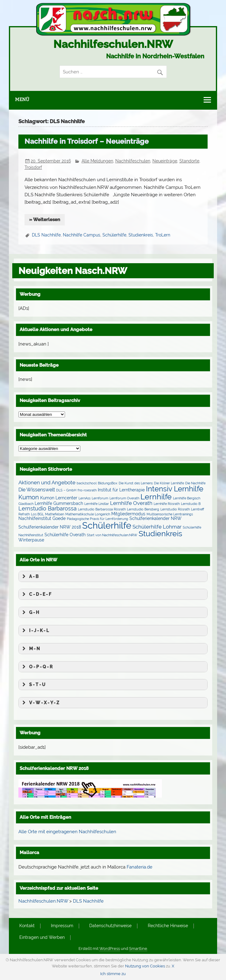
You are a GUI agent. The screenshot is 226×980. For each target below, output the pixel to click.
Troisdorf (33, 167)
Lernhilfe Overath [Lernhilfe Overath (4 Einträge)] (131, 503)
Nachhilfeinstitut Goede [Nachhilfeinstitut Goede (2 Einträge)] (42, 518)
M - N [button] (30, 649)
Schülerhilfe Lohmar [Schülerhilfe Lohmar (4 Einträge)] (157, 527)
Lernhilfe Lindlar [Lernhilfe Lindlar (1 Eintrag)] (97, 504)
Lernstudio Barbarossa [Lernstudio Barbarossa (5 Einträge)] (48, 508)
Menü (22, 100)
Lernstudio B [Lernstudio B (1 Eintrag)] (191, 504)
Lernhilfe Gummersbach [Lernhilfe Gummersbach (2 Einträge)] (59, 503)
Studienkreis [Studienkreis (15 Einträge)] (160, 533)
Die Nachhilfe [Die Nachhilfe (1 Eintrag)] (195, 483)
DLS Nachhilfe (46, 235)
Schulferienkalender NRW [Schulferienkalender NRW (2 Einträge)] (155, 518)
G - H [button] (30, 612)
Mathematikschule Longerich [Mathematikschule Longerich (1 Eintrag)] (88, 514)
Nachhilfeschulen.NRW (113, 44)
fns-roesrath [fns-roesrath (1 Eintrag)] (87, 490)
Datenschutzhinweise (110, 926)
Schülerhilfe (114, 235)
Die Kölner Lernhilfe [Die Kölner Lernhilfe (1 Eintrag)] (169, 483)
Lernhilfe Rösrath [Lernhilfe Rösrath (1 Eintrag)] (167, 504)
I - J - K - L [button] (35, 631)
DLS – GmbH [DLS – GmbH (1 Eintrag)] (66, 490)
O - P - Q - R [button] (37, 667)
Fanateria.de (140, 867)
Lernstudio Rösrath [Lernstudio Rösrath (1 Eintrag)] (175, 509)
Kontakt (27, 926)
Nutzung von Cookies (145, 966)
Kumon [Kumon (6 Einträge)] (29, 497)
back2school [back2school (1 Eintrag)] (87, 483)
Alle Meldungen (97, 161)
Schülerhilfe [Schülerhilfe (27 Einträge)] (107, 525)
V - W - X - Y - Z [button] (40, 703)
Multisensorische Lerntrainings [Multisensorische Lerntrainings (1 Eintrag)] (170, 514)
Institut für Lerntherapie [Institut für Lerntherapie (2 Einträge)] (121, 490)
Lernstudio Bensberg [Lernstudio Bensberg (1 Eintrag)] (143, 509)
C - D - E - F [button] (36, 594)
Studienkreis (141, 235)
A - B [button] (30, 576)
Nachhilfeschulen (133, 161)
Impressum (62, 926)
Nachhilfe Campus (82, 235)
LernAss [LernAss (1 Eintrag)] (84, 498)
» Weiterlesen (45, 220)
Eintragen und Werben (42, 938)
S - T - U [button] (33, 685)
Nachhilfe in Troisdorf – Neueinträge (87, 141)
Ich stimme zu (113, 974)
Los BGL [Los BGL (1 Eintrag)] (37, 514)
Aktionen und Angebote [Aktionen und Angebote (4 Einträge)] (47, 482)
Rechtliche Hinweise (168, 926)
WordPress (110, 949)
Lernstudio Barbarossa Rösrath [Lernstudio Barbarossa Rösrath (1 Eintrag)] (102, 509)
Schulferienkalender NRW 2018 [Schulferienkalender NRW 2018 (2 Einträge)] (50, 527)
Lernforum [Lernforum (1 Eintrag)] (100, 498)
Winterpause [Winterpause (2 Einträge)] (31, 540)
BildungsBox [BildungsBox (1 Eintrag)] (108, 483)
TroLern (163, 235)
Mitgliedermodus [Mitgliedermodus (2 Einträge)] (128, 514)
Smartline (138, 949)
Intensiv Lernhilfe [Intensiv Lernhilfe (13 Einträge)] (175, 489)
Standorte (189, 161)
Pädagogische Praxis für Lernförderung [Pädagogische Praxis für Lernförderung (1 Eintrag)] (98, 519)
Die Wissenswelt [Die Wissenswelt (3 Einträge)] (37, 490)
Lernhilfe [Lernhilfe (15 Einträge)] (156, 497)
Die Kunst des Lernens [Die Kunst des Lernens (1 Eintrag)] (136, 483)
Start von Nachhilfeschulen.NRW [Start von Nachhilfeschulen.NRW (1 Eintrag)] (112, 535)
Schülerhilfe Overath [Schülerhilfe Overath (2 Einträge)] (65, 535)
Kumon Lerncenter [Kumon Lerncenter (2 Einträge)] (59, 498)
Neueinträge (165, 161)
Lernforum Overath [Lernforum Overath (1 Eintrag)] (124, 498)
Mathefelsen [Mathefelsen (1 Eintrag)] (55, 514)
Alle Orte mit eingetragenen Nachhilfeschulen (67, 832)
